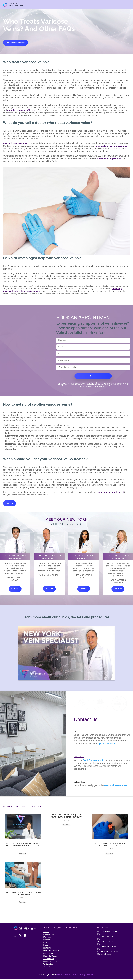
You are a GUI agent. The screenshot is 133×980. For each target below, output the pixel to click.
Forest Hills (48, 955)
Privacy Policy (63, 385)
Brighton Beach (50, 936)
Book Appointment (93, 761)
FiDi (45, 944)
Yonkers (47, 968)
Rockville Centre (50, 957)
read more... (23, 855)
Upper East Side (50, 963)
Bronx (46, 946)
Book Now (10, 504)
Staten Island (49, 960)
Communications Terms (119, 384)
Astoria (46, 933)
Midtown (47, 941)
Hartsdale (47, 949)
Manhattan (48, 938)
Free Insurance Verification (16, 43)
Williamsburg (49, 965)
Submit (93, 377)
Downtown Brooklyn (52, 952)
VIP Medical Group (64, 976)
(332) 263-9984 (107, 745)
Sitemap (90, 976)
